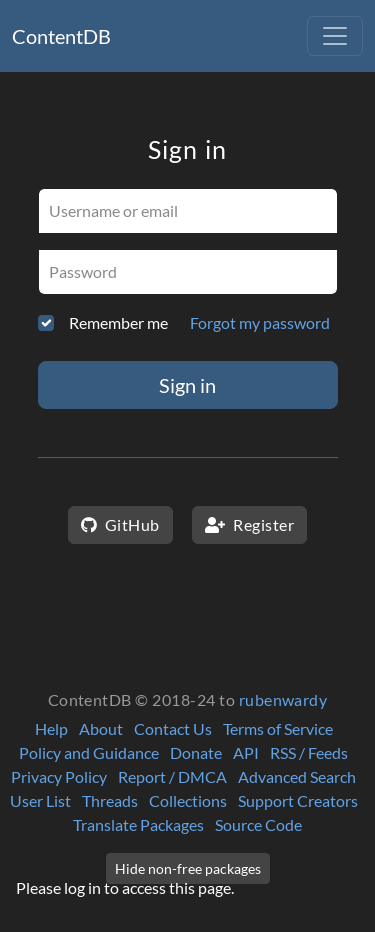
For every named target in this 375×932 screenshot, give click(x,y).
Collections (188, 800)
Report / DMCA (172, 776)
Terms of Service (278, 728)
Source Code (258, 824)
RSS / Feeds (309, 752)
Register (249, 524)
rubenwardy (283, 699)
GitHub (120, 524)
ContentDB (61, 36)
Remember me (118, 322)
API (246, 752)
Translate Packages (138, 824)
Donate (196, 752)
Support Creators (298, 800)
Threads (110, 800)
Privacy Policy (59, 776)
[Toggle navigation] (335, 36)
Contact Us (173, 728)
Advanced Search (297, 776)
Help (51, 728)
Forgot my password (260, 322)
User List (40, 800)
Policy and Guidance (89, 752)
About (101, 728)
